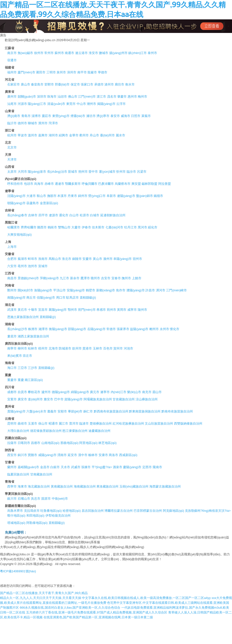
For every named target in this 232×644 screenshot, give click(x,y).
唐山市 (25, 84)
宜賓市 (12, 399)
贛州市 (95, 278)
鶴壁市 (91, 290)
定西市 (147, 467)
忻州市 (121, 172)
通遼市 (60, 184)
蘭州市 (12, 467)
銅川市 (22, 455)
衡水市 (130, 84)
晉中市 (93, 172)
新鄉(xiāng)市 (106, 290)
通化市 (64, 215)
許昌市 (150, 290)
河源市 (22, 104)
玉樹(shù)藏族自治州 (134, 486)
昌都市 (36, 443)
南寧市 (12, 348)
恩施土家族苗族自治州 (23, 317)
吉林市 (33, 215)
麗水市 (120, 135)
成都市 (12, 392)
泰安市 (115, 116)
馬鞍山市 (55, 259)
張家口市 (87, 84)
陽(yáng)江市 (37, 104)
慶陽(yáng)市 (132, 467)
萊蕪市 (146, 116)
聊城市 (33, 123)
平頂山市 (59, 290)
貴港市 (87, 348)
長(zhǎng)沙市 (17, 329)
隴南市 (157, 467)
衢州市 (84, 135)
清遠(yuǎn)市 (56, 104)
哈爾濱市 (14, 227)
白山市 (74, 215)
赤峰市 (49, 184)
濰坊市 (91, 116)
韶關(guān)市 (27, 97)
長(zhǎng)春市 (17, 215)
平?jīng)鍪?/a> (102, 467)
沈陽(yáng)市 (16, 196)
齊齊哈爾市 (29, 227)
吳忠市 (36, 499)
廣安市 (22, 399)
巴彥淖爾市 (106, 184)
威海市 (126, 116)
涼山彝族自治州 (147, 399)
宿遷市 (12, 60)
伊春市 (86, 227)
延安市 (72, 455)
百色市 (108, 348)
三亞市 (22, 368)
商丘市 (31, 298)
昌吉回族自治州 (93, 511)
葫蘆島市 (33, 203)
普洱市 (74, 423)
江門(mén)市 (87, 97)
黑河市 (142, 227)
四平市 (43, 215)
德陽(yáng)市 (61, 392)
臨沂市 (12, 123)
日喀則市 (24, 443)
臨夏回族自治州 (18, 474)
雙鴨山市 (64, 227)
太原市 (12, 172)
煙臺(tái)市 (78, 116)
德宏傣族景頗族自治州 (46, 431)
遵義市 (52, 411)
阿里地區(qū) (88, 443)
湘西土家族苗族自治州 (33, 336)
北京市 (12, 147)
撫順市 (52, 196)
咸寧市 (132, 310)
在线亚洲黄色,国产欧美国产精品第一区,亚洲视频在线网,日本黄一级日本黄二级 (98, 617)
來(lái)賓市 (15, 356)
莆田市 (41, 72)
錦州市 (83, 196)
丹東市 (72, 196)
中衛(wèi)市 (60, 499)
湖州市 (53, 135)
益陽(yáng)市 (139, 329)
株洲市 (33, 329)
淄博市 (36, 116)
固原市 (46, 499)
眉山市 (157, 392)
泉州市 (61, 72)
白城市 (95, 215)
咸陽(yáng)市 (47, 455)
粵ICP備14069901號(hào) (18, 571)
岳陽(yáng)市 (96, 329)
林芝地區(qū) (107, 443)
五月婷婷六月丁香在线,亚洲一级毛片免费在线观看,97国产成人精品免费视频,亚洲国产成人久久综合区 (97, 612)
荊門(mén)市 (87, 310)
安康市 (103, 455)
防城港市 (65, 348)
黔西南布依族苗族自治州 (111, 411)
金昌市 (45, 467)
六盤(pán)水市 (36, 411)
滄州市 (109, 84)
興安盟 (136, 184)
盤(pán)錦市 (144, 196)
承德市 (99, 84)
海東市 (22, 486)
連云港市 (81, 53)
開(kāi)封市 (25, 290)
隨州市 (142, 310)
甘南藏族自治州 (41, 474)
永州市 (164, 329)
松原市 (84, 215)
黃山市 (98, 259)
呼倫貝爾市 (90, 184)
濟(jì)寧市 (103, 116)
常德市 (111, 329)
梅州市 (142, 97)
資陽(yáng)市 (73, 399)
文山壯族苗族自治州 (159, 423)
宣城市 (43, 266)
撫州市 (126, 278)
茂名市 (112, 97)
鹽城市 (104, 53)
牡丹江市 (130, 227)
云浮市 (121, 104)
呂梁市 (142, 172)
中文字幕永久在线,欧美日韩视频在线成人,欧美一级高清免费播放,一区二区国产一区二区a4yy (146, 598)
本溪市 (62, 196)
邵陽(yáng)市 (77, 329)
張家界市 (123, 329)
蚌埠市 (33, 259)
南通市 (69, 53)
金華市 (74, 135)
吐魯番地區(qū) (51, 511)
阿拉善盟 (165, 184)
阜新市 (111, 196)
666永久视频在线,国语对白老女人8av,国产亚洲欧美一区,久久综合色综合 (70, 608)
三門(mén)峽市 (176, 290)
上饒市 (137, 278)
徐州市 (39, 53)
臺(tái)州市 (107, 135)
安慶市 (87, 259)
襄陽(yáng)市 (58, 310)
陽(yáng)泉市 (37, 172)
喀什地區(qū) (16, 516)
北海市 (53, 348)
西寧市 (12, 486)
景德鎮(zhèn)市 (28, 278)
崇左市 (27, 356)
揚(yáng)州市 (118, 53)
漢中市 (83, 455)
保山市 (43, 423)
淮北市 (67, 259)
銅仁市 (88, 411)
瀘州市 (46, 392)
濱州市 (43, 123)
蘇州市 (59, 53)
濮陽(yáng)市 (136, 290)
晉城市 (73, 172)
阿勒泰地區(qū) (37, 523)
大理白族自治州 (18, 431)
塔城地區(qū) (16, 523)
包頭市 (29, 184)
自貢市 (22, 392)
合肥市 (12, 259)
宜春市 (116, 278)
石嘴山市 (24, 499)
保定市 (75, 84)
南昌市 (12, 278)
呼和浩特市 (15, 184)
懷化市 (175, 329)
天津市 (12, 159)
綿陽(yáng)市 (80, 392)
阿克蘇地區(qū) (174, 511)
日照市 (136, 116)
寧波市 (22, 135)
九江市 (64, 278)
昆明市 (12, 423)
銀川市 (12, 499)
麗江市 (63, 423)
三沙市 (33, 368)
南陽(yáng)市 (16, 298)
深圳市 (42, 97)
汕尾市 (12, 104)
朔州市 (83, 172)
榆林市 (93, 455)
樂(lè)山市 (134, 392)
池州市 (33, 266)
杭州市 (12, 135)
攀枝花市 (34, 392)
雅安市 (48, 399)
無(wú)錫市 (25, 53)
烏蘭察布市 (123, 184)
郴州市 (154, 329)
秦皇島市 (37, 84)
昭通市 (53, 423)
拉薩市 (12, 443)
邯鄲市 (49, 84)
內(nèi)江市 (119, 392)
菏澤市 (53, 123)
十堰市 (33, 310)
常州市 (49, 53)
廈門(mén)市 (26, 72)
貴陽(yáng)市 (16, 411)
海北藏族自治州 (39, 486)
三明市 (51, 72)
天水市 (65, 467)
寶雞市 (33, 455)
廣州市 (12, 97)
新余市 (75, 278)
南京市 (12, 53)
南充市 (147, 392)
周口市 (61, 298)
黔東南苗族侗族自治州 (145, 411)
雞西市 (42, 227)
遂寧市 (105, 392)
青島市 (26, 116)
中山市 (81, 104)
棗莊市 (47, 116)
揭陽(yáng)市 (106, 104)
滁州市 (108, 259)
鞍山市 (41, 196)
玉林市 (98, 348)
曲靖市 (22, 423)
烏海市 (39, 184)
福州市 (12, 72)
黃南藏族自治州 (62, 486)
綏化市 (153, 227)
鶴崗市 (52, 227)
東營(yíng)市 (61, 116)
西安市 (12, 455)
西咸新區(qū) (128, 455)
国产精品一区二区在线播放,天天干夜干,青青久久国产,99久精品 (44, 593)
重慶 (21, 380)
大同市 (22, 172)
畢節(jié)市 (75, 411)
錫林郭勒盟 (149, 184)
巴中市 (59, 399)
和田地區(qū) (35, 516)
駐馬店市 (72, 298)
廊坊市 (120, 84)
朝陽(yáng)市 (16, 203)
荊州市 (112, 310)
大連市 (31, 196)
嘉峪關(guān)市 (29, 467)
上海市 (12, 247)
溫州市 (33, 135)
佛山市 (73, 97)
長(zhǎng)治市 (57, 172)
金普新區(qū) (49, 203)
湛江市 (101, 97)
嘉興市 (43, 135)
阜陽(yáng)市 (123, 259)
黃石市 (22, 310)
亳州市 (22, 266)
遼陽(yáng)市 (126, 196)
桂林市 (33, 348)
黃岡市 (122, 310)
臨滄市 (84, 423)
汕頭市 (62, 97)
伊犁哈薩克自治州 (58, 516)
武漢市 (12, 310)
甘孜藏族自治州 (124, 399)
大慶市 (76, 227)
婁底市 (12, 336)
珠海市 (52, 97)
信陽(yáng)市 (46, 298)
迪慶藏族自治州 (99, 431)
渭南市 (62, 455)
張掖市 (86, 467)
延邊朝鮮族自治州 (113, 215)
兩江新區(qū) (34, 380)
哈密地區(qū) (72, 511)
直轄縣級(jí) (88, 298)
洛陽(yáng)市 (43, 290)
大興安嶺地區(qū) (19, 235)
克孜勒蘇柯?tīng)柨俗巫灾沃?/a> (208, 511)
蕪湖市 (22, 259)
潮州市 (91, 104)
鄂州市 (72, 310)
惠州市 (132, 97)
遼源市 (54, 215)
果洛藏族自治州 (107, 486)
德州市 (22, 123)
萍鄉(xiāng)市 (49, 278)
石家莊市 (14, 84)
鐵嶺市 (158, 196)
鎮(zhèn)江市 (138, 53)
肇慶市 (122, 97)
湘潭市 (43, 329)
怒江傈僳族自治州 (75, 431)
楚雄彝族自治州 (101, 423)
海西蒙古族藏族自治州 (165, 486)
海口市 (12, 368)
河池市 (128, 348)
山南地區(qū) (50, 443)
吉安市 (106, 278)
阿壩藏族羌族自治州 (98, 399)
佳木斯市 (98, 227)
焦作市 (121, 290)
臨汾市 (131, 172)
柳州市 (22, 348)
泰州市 (152, 53)
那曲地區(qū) (69, 443)
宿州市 (137, 259)
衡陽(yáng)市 (58, 329)
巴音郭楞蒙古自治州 (148, 511)
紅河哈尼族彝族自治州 (128, 423)
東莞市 (71, 104)
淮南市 (43, 259)
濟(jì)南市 (14, 116)
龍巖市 (92, 72)
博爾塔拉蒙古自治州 (119, 511)
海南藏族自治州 (85, 486)
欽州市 (77, 348)
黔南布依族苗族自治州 (177, 411)
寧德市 (103, 72)
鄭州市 (12, 290)
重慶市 (12, 380)
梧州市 (43, 348)
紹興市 (63, 135)
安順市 (62, 411)
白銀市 (55, 467)
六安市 (12, 266)
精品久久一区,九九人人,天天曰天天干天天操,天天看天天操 (41, 598)
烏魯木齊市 (15, 511)
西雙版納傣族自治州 (188, 423)
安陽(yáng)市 (76, 290)
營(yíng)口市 (97, 196)
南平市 (82, 72)
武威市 (76, 467)
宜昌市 (43, 310)
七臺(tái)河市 (114, 227)
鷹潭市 (85, 278)
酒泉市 (118, 467)
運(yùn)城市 (107, 172)
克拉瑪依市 (32, 511)
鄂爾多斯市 (73, 184)
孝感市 (101, 310)
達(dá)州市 (35, 399)
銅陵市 (77, 259)
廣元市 (95, 392)
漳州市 (72, 72)
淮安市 (93, 53)
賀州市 (118, 348)
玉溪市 (33, 423)
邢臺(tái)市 (62, 84)
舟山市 (94, 135)
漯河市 (161, 290)
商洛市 (113, 455)
